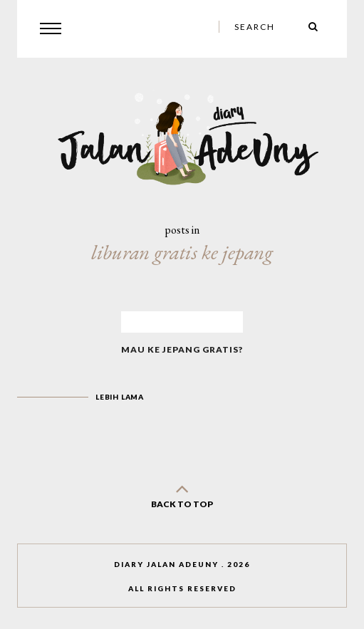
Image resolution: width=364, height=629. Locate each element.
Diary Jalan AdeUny (166, 564)
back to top (182, 493)
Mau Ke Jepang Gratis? (182, 349)
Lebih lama (120, 397)
